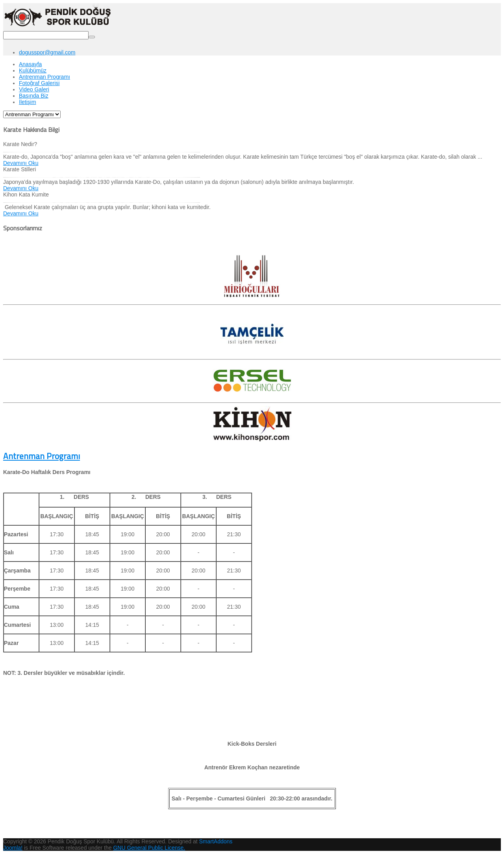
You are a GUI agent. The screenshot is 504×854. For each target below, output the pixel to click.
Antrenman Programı (42, 456)
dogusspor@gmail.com (47, 52)
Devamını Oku (21, 163)
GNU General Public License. (149, 848)
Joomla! (13, 848)
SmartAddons (216, 841)
